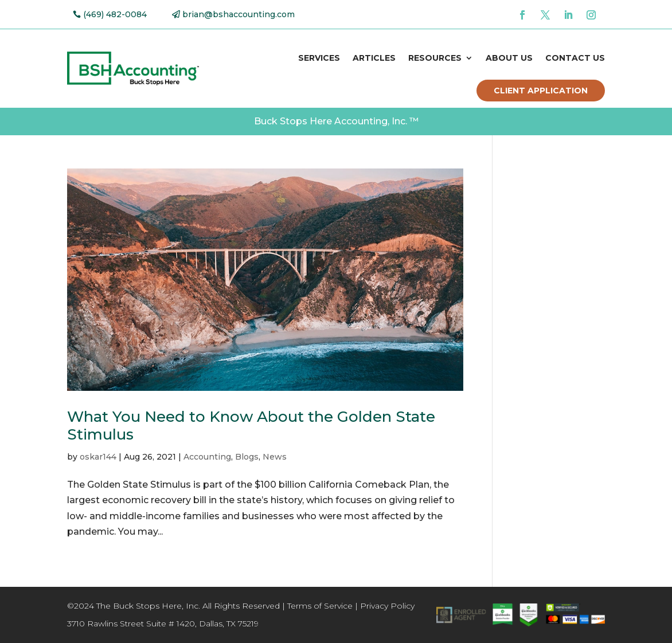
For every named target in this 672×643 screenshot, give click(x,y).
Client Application (541, 91)
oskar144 (98, 457)
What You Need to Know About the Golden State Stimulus (251, 426)
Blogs (247, 457)
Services (319, 58)
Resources (435, 58)
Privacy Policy (387, 606)
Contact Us (575, 58)
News (275, 457)
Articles (374, 58)
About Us (509, 58)
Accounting (207, 457)
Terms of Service (320, 606)
